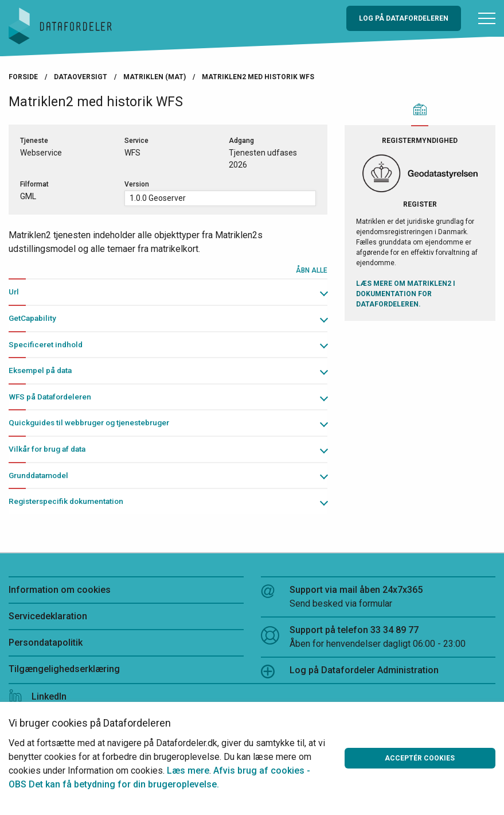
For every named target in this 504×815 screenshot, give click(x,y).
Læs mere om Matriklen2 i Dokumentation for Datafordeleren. (406, 294)
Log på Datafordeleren (404, 18)
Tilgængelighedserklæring (64, 669)
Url (14, 292)
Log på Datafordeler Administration (350, 672)
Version (137, 184)
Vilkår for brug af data (47, 449)
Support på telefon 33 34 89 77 (378, 638)
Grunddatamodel (38, 475)
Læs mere (188, 771)
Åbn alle (312, 270)
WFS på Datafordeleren (50, 397)
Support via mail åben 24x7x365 (378, 597)
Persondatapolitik (46, 643)
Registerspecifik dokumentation (66, 501)
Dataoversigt (81, 77)
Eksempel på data (40, 370)
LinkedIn (38, 696)
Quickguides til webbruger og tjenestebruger (89, 422)
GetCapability (32, 318)
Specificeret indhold (46, 344)
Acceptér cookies (420, 758)
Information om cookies (60, 590)
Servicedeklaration (48, 616)
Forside (23, 77)
